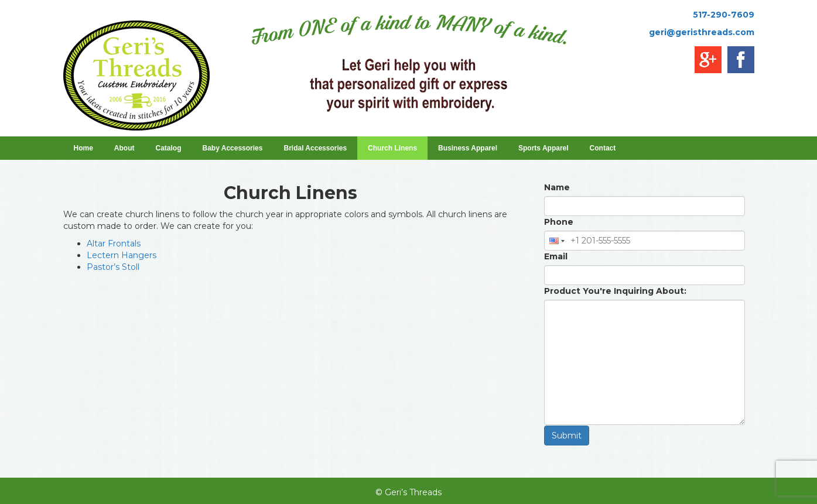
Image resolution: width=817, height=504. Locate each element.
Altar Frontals (114, 244)
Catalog (169, 148)
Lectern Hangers (122, 255)
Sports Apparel (547, 148)
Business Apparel (471, 148)
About (124, 148)
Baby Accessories (237, 148)
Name (557, 187)
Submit (567, 436)
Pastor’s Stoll (113, 267)
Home (83, 148)
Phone (559, 222)
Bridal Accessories (319, 148)
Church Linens (396, 148)
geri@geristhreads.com (702, 32)
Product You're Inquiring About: (615, 291)
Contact (603, 148)
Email (556, 256)
